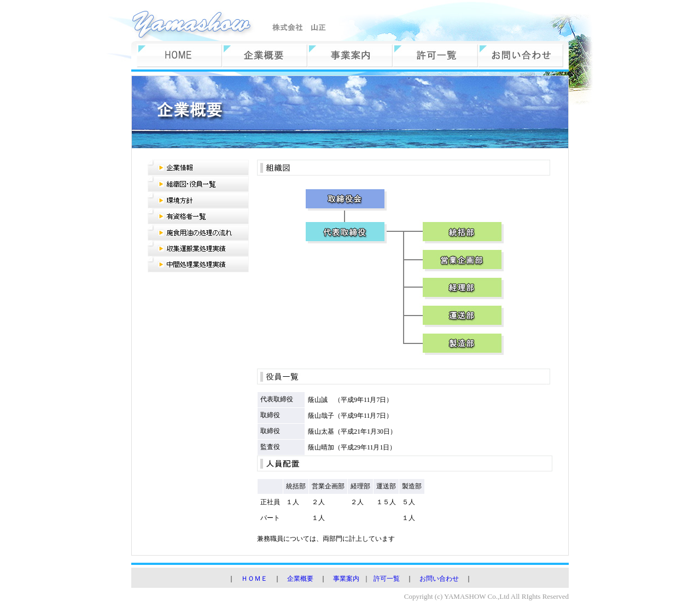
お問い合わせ (439, 579)
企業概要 (300, 579)
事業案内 (346, 579)
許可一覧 (387, 579)
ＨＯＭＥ (254, 579)
